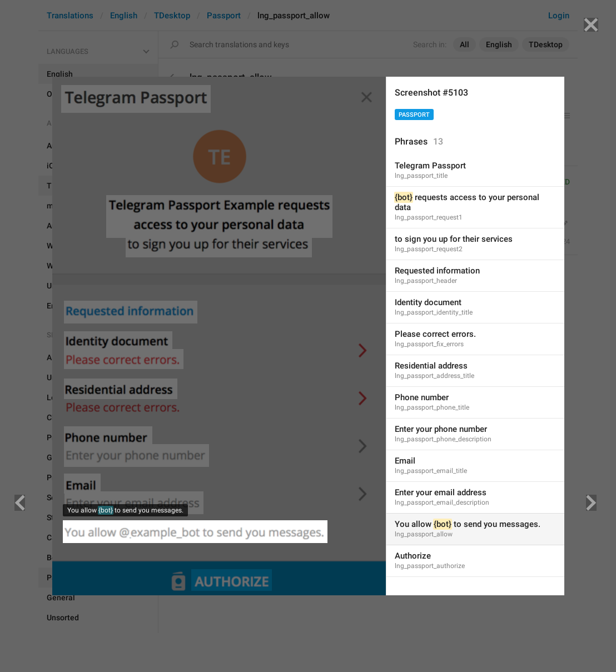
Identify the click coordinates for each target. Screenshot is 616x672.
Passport (414, 115)
